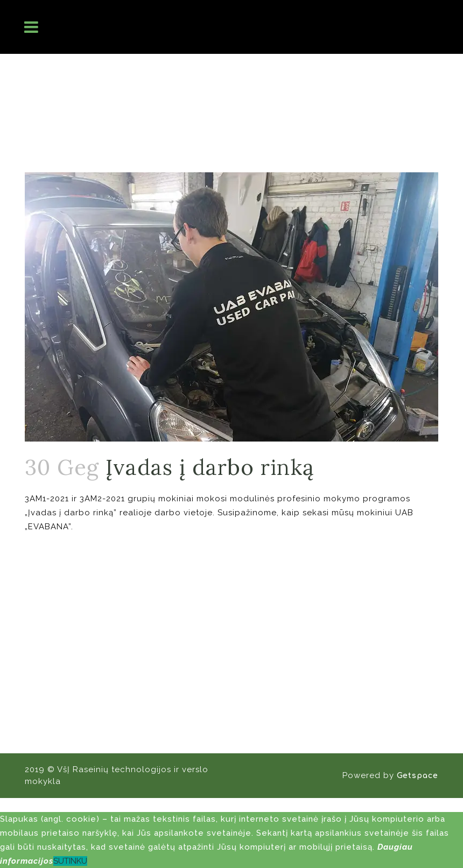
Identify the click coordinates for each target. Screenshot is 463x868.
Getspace (418, 776)
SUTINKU (70, 861)
